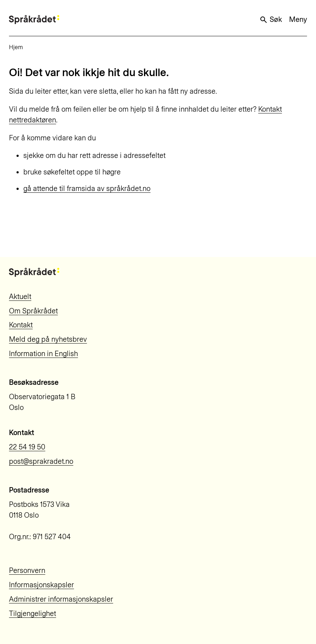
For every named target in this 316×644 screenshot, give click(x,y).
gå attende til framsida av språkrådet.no (87, 188)
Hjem (16, 47)
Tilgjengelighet (32, 613)
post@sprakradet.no (41, 461)
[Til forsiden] (34, 20)
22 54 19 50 (27, 447)
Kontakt (21, 325)
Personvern (27, 570)
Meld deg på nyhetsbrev (48, 339)
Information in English (43, 354)
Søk (271, 20)
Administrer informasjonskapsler (61, 599)
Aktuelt (20, 297)
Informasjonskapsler (41, 585)
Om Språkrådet (33, 311)
